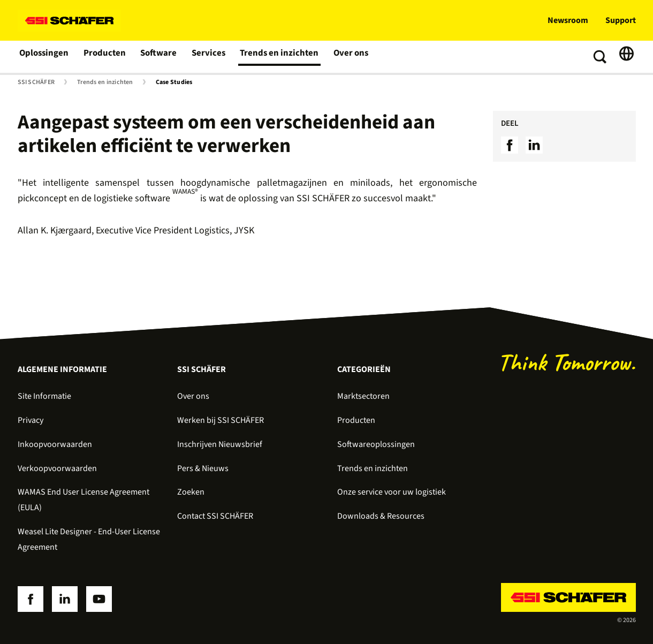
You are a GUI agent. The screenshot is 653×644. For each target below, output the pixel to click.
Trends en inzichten (275, 57)
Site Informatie (44, 396)
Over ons (344, 57)
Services (207, 57)
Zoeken (191, 492)
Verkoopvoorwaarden (57, 468)
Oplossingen (44, 57)
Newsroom (568, 20)
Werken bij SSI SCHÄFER (221, 420)
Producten (104, 57)
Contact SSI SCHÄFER (215, 516)
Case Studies (174, 82)
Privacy (31, 420)
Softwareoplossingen (376, 444)
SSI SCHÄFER (36, 82)
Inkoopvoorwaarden (55, 444)
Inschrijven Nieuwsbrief (220, 444)
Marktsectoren (363, 396)
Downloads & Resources (381, 516)
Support (621, 20)
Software (158, 57)
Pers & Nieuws (203, 468)
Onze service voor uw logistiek (392, 492)
